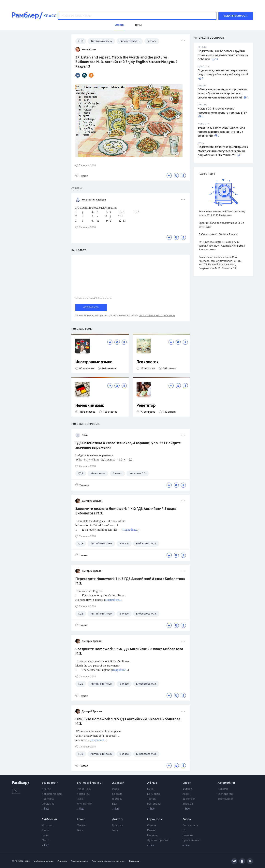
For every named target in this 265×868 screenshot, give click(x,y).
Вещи (45, 835)
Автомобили (226, 783)
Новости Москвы (52, 794)
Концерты (153, 794)
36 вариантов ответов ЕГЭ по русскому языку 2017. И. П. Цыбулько (222, 213)
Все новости (50, 783)
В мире (46, 789)
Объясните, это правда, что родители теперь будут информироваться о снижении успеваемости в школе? (222, 94)
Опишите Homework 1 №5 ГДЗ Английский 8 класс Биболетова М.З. (128, 722)
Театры (152, 799)
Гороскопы (155, 819)
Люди (45, 830)
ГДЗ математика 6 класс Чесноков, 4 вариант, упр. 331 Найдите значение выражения (128, 445)
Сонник (152, 826)
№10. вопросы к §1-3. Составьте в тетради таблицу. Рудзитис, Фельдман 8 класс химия (222, 246)
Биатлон (188, 804)
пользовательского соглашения (157, 315)
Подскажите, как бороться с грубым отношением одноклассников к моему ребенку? (223, 55)
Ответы (81, 826)
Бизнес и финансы (89, 783)
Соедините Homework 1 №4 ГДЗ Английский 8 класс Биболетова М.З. (129, 651)
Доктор (117, 819)
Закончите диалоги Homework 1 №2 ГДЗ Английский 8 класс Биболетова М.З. (126, 511)
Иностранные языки (94, 362)
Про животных (192, 840)
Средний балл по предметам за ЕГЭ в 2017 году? (221, 225)
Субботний (49, 819)
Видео (187, 819)
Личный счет (85, 804)
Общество (48, 804)
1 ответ (82, 176)
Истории (47, 826)
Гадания (152, 835)
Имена (151, 830)
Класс (81, 819)
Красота (117, 794)
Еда (114, 804)
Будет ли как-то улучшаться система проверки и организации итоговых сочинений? (221, 132)
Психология (147, 362)
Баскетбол (189, 799)
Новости (223, 789)
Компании (83, 794)
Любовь (117, 799)
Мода (116, 789)
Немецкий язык (90, 406)
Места (46, 840)
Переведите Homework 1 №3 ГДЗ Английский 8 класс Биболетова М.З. (130, 581)
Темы (80, 830)
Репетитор (146, 406)
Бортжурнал (226, 799)
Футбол (187, 789)
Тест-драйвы (225, 794)
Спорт (187, 783)
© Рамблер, (18, 861)
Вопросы (118, 826)
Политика (48, 799)
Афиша (152, 783)
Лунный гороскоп (158, 840)
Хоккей (187, 794)
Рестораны (154, 804)
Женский (118, 783)
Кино (150, 789)
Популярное (190, 826)
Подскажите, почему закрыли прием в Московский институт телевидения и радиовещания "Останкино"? (223, 151)
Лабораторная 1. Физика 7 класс (218, 234)
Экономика (84, 789)
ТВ (184, 830)
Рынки (81, 799)
